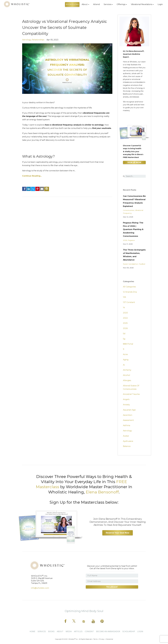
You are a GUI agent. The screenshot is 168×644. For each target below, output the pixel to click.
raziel (125, 264)
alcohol (127, 375)
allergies (127, 380)
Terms (95, 639)
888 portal (128, 344)
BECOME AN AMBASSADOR (108, 631)
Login (160, 4)
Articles (78, 631)
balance (127, 446)
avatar (126, 436)
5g (124, 339)
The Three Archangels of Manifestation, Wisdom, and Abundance (134, 255)
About (85, 4)
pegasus (131, 240)
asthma (127, 425)
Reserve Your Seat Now (118, 533)
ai (124, 365)
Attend (96, 4)
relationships (38, 40)
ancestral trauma (131, 394)
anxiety (126, 405)
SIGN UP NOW (134, 162)
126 (124, 297)
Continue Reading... (32, 176)
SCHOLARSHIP (129, 631)
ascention (128, 415)
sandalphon (133, 264)
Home (32, 631)
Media (69, 631)
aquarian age (129, 410)
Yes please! (112, 587)
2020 (125, 313)
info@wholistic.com (40, 588)
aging (126, 360)
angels (126, 399)
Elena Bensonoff (102, 492)
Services (108, 4)
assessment (128, 420)
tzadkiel (142, 264)
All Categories (129, 287)
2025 (125, 323)
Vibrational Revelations (142, 4)
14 (124, 308)
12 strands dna (130, 292)
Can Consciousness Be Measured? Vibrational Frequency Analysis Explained (134, 201)
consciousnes (129, 210)
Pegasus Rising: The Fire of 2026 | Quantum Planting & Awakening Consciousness (133, 229)
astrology (27, 40)
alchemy (127, 370)
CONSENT (89, 631)
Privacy (102, 639)
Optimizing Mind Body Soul (84, 611)
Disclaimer (110, 639)
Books (51, 631)
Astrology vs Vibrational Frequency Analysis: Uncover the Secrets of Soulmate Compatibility (63, 27)
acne (125, 354)
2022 (125, 318)
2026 (125, 240)
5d (124, 334)
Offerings (121, 4)
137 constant (129, 302)
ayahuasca (128, 441)
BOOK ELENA (72, 4)
